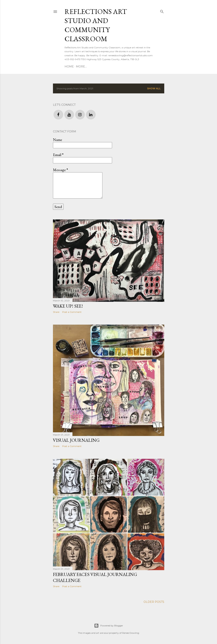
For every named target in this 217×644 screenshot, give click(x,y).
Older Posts (154, 602)
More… (81, 67)
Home (69, 67)
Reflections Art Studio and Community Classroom (96, 25)
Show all (154, 88)
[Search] (162, 11)
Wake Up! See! (68, 306)
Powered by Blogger (109, 626)
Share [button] (56, 312)
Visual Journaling (76, 440)
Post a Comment (72, 312)
